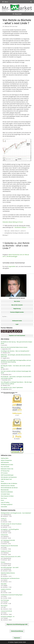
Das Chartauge (5, 600)
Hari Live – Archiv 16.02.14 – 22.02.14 (15, 231)
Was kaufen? (4, 606)
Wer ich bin (17, 301)
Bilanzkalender (5, 490)
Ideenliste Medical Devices (8, 573)
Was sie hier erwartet (17, 305)
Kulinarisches (4, 535)
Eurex (2, 500)
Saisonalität (4, 507)
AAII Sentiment (5, 462)
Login (17, 324)
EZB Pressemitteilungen (7, 475)
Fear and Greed (5, 467)
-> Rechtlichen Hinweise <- (21, 227)
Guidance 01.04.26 (6, 551)
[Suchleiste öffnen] (31, 2)
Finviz (2, 481)
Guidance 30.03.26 (6, 589)
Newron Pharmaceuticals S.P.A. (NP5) (11, 557)
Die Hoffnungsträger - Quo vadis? (10, 567)
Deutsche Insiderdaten (7, 492)
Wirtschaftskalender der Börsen (9, 488)
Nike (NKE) (4, 584)
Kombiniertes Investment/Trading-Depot (12, 595)
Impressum (17, 638)
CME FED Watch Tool (6, 479)
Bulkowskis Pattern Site (7, 469)
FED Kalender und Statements (9, 477)
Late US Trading (5, 502)
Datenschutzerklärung (17, 631)
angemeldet (12, 266)
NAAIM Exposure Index (7, 465)
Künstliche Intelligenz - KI (8, 617)
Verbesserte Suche (17, 321)
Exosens (3, 562)
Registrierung (17, 309)
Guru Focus (4, 498)
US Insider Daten (5, 494)
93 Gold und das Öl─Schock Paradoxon (11, 524)
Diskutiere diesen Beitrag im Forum (13, 222)
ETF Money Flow (5, 471)
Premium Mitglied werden (17, 312)
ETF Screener (4, 473)
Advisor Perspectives (6, 460)
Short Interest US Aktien (7, 496)
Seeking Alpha (5, 458)
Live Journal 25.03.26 (6, 611)
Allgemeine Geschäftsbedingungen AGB (17, 624)
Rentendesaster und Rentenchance (10, 578)
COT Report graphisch (7, 504)
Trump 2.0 (4, 518)
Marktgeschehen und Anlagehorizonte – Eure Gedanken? (16, 513)
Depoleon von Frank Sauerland (17, 336)
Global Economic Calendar (8, 486)
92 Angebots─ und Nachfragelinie (10, 529)
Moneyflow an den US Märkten (9, 483)
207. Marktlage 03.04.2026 (8, 540)
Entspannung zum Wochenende (9, 546)
